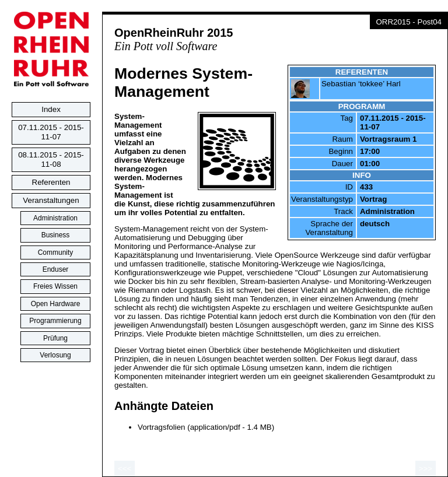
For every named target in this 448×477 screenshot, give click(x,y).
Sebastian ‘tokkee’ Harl (361, 84)
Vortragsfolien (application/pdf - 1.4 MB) (206, 427)
